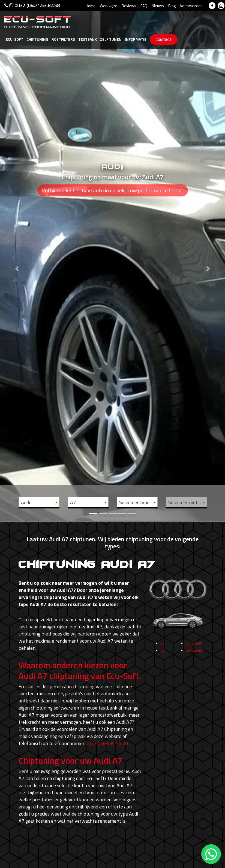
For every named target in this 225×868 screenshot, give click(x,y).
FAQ (144, 6)
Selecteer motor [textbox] (185, 502)
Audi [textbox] (25, 502)
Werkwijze (109, 6)
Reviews (129, 6)
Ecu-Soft (14, 39)
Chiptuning (37, 39)
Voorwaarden (191, 6)
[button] (17, 260)
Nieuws (158, 6)
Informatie (136, 39)
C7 (162, 646)
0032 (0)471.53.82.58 (32, 5)
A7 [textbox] (73, 502)
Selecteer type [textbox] (134, 502)
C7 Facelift (194, 646)
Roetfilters (63, 39)
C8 (162, 653)
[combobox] (39, 502)
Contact (164, 39)
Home (91, 6)
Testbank (88, 39)
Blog (172, 6)
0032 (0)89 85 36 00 (107, 743)
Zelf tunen (111, 39)
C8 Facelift (194, 653)
